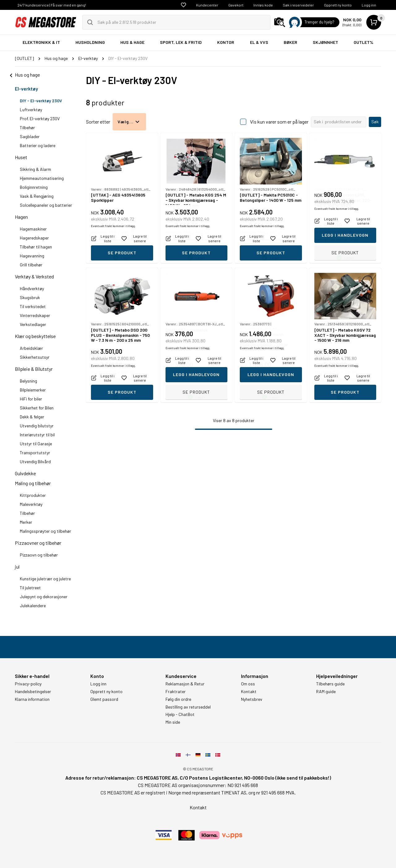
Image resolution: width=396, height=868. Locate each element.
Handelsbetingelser (33, 692)
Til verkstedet (33, 306)
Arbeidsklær (31, 348)
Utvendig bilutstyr (37, 426)
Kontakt (249, 692)
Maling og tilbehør (33, 483)
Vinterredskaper (35, 315)
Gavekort (236, 5)
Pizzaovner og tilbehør (38, 543)
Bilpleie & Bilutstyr (34, 369)
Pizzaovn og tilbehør (39, 555)
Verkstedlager (33, 324)
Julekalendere (33, 605)
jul (17, 567)
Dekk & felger (32, 417)
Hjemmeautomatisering (42, 178)
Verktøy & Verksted (34, 276)
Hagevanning (32, 256)
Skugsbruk (30, 297)
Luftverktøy (31, 110)
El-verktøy (26, 89)
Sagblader (30, 136)
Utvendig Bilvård (35, 462)
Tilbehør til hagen (36, 247)
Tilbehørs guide (330, 684)
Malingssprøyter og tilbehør (45, 531)
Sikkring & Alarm (35, 169)
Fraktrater (176, 692)
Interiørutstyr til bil (37, 435)
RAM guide (326, 692)
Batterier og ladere (38, 145)
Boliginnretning (34, 187)
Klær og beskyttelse (35, 336)
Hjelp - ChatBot (180, 714)
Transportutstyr (35, 453)
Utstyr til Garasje (36, 444)
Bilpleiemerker (33, 390)
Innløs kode (263, 5)
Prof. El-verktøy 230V (40, 119)
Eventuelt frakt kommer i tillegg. (113, 239)
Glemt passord (104, 699)
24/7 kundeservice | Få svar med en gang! (52, 5)
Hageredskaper (34, 238)
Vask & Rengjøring (37, 196)
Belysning (28, 381)
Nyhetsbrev (252, 699)
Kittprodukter (33, 495)
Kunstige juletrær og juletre (45, 579)
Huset (21, 157)
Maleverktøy (31, 504)
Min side (173, 722)
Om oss (248, 684)
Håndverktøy (32, 288)
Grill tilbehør (31, 265)
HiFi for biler (31, 399)
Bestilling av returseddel (188, 707)
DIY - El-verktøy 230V (41, 101)
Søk (375, 122)
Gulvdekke (25, 473)
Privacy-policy (28, 684)
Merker (26, 522)
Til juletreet (30, 588)
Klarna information (32, 699)
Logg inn (369, 5)
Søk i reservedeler (298, 5)
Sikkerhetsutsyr (35, 357)
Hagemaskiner (33, 229)
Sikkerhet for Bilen (37, 408)
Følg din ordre (178, 699)
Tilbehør (27, 127)
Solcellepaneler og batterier (46, 205)
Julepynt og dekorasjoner (44, 597)
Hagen (21, 217)
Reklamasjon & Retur (185, 684)
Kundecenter (207, 5)
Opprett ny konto (338, 5)
